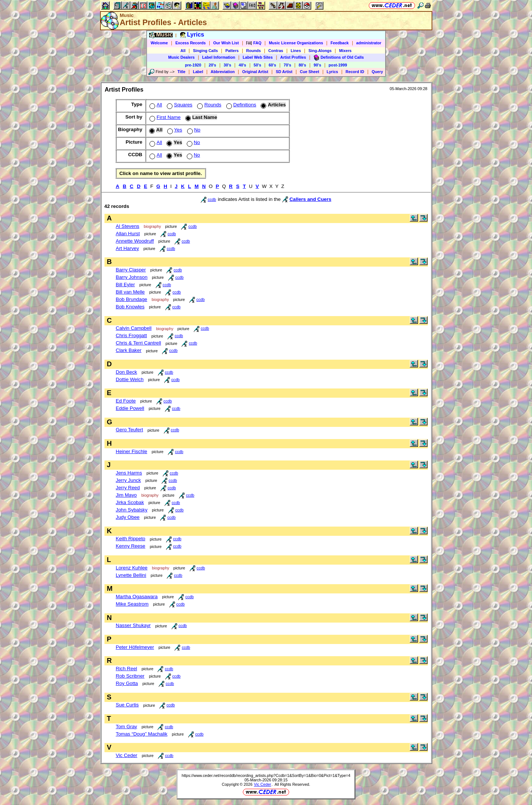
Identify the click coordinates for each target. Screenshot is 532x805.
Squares (179, 105)
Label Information (219, 57)
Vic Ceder (127, 755)
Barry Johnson (132, 277)
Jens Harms (129, 473)
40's (242, 65)
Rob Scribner (130, 676)
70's (287, 65)
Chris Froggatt (131, 335)
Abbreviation (223, 72)
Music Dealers (182, 57)
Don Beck (127, 372)
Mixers (345, 51)
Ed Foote (126, 401)
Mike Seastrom (132, 604)
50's (257, 65)
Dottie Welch (130, 379)
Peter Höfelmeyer (135, 647)
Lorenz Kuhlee (132, 568)
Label (198, 72)
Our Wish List (226, 43)
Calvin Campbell (134, 328)
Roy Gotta (127, 683)
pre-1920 (193, 65)
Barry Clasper (131, 270)
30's (227, 65)
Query (377, 72)
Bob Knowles (130, 307)
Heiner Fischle (132, 451)
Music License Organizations (296, 43)
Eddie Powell (130, 408)
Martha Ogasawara (137, 597)
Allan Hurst (128, 234)
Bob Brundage (132, 299)
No (193, 130)
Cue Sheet (309, 72)
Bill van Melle (131, 292)
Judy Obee (128, 517)
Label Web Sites (258, 57)
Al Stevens (128, 226)
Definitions (241, 105)
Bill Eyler (126, 285)
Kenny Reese (131, 546)
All (183, 51)
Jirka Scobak (130, 502)
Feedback (339, 43)
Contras (276, 51)
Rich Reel (127, 669)
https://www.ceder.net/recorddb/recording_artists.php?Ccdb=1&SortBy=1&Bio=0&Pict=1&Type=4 (266, 775)
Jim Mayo (126, 495)
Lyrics (332, 72)
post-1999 (338, 65)
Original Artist (255, 72)
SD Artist (284, 72)
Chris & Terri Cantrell (139, 343)
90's (318, 65)
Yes (174, 130)
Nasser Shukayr (133, 625)
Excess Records (191, 43)
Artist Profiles (293, 57)
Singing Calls (206, 51)
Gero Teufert (130, 430)
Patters (232, 51)
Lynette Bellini (131, 575)
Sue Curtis (127, 705)
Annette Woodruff (135, 241)
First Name (164, 117)
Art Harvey (128, 248)
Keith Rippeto (131, 539)
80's (302, 65)
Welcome (159, 43)
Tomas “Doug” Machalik (142, 734)
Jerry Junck (128, 480)
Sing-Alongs (320, 51)
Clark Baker (129, 350)
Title (181, 72)
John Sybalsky (132, 510)
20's (212, 65)
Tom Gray (127, 727)
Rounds (254, 51)
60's (272, 65)
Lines (296, 51)
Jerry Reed (128, 488)
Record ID (355, 72)
